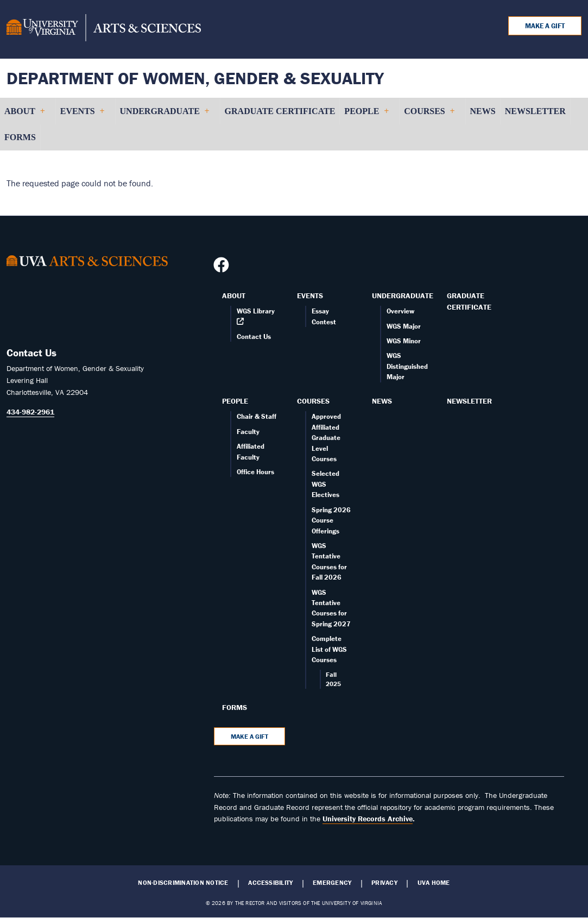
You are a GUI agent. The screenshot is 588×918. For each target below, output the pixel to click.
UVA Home (434, 883)
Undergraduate (403, 295)
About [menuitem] (24, 115)
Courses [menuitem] (429, 115)
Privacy (384, 883)
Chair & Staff (257, 416)
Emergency (332, 883)
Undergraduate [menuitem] (165, 115)
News (382, 401)
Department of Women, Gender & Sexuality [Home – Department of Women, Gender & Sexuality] (195, 78)
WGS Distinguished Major (407, 366)
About (234, 295)
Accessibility (270, 883)
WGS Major (404, 326)
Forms (235, 707)
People (235, 401)
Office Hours (255, 472)
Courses (313, 401)
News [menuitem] (483, 111)
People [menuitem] (366, 115)
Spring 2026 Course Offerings (331, 520)
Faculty (248, 432)
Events (310, 295)
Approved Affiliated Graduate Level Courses (326, 438)
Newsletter (469, 401)
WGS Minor (404, 341)
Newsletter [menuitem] (535, 111)
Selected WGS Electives (325, 484)
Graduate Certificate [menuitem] (280, 111)
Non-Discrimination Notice (183, 883)
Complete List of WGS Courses (329, 649)
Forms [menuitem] (20, 137)
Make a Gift (545, 26)
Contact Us (254, 337)
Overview (400, 311)
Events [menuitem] (82, 115)
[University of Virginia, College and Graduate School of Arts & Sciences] (104, 29)
